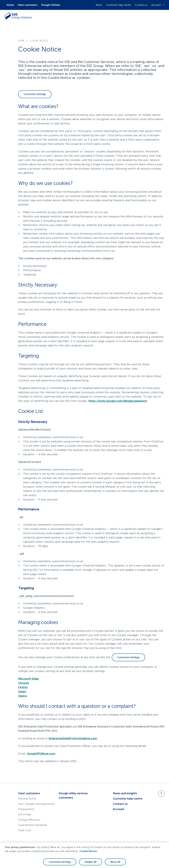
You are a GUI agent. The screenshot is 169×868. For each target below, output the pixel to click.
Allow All (115, 862)
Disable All (91, 862)
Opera (22, 696)
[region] (84, 855)
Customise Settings (35, 94)
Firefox (23, 687)
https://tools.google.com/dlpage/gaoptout (118, 401)
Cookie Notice (88, 851)
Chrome (24, 683)
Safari (22, 691)
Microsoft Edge (28, 679)
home (21, 41)
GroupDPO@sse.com (41, 754)
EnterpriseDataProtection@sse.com (73, 738)
